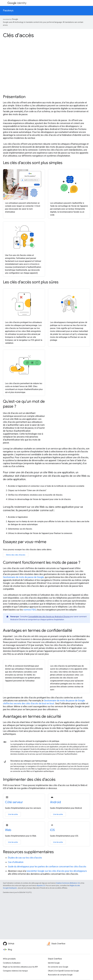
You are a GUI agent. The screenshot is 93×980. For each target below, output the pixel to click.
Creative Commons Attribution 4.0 (68, 883)
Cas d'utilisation (16, 862)
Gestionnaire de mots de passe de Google (23, 577)
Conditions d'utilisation (12, 963)
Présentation (14, 97)
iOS (52, 830)
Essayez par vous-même (25, 542)
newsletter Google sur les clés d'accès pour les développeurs (57, 871)
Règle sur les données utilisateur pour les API (20, 967)
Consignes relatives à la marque (15, 971)
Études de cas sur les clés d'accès (25, 858)
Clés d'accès (18, 35)
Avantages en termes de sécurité (32, 716)
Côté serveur (14, 802)
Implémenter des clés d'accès (29, 779)
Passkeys (8, 11)
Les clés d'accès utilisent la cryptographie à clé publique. (35, 741)
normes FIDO (30, 610)
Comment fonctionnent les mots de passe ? (42, 562)
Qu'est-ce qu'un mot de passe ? (24, 404)
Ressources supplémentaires (28, 852)
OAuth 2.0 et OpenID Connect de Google (63, 971)
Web (8, 830)
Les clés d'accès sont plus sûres (31, 282)
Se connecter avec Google (58, 967)
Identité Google (54, 963)
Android (56, 802)
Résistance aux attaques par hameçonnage (29, 761)
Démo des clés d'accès (16, 555)
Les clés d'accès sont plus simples (33, 163)
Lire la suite (13, 814)
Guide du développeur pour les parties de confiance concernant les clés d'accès (47, 867)
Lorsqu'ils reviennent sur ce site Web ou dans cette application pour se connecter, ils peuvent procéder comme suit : (43, 509)
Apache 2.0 (41, 885)
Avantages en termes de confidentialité (38, 630)
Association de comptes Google (60, 975)
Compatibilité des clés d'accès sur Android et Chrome (49, 617)
